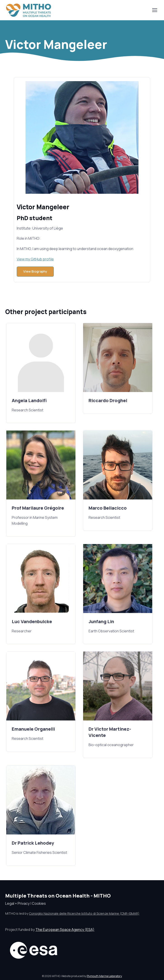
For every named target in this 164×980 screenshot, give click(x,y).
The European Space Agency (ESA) (65, 930)
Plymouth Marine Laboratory (104, 976)
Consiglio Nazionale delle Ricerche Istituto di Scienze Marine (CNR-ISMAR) (84, 913)
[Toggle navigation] (155, 10)
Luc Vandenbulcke (32, 621)
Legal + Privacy (17, 903)
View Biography (35, 271)
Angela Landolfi (29, 400)
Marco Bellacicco (108, 508)
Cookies (39, 903)
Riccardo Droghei (108, 400)
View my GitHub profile (35, 259)
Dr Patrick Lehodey (33, 843)
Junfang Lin (101, 621)
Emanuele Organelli (33, 729)
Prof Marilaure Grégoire (38, 508)
